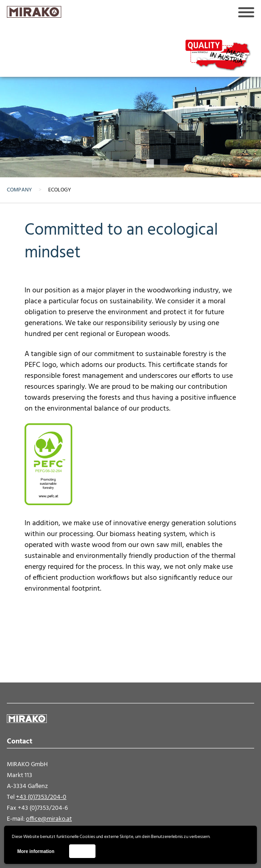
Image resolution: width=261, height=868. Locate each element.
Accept (82, 851)
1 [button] (96, 164)
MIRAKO (34, 12)
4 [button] (137, 164)
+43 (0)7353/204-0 (41, 797)
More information (36, 851)
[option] (130, 101)
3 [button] (124, 164)
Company (19, 190)
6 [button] (165, 164)
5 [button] (151, 164)
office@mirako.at (49, 819)
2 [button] (110, 164)
